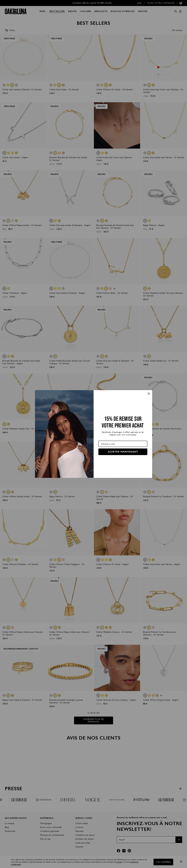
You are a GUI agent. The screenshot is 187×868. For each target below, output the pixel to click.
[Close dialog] (149, 394)
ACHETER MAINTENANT (123, 452)
